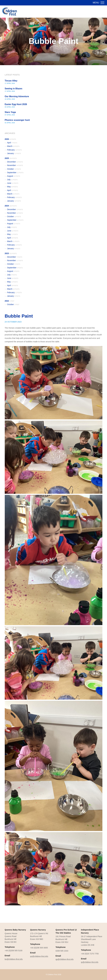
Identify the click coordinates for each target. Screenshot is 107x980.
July (12, 180)
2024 (11, 206)
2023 (11, 253)
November (15, 165)
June (13, 183)
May (12, 187)
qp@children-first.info (65, 959)
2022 (10, 301)
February (15, 150)
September (15, 172)
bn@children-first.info (14, 959)
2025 (11, 158)
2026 (10, 139)
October (14, 169)
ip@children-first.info (90, 962)
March (13, 146)
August (14, 176)
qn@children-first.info (39, 956)
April (12, 143)
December (15, 162)
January (14, 153)
